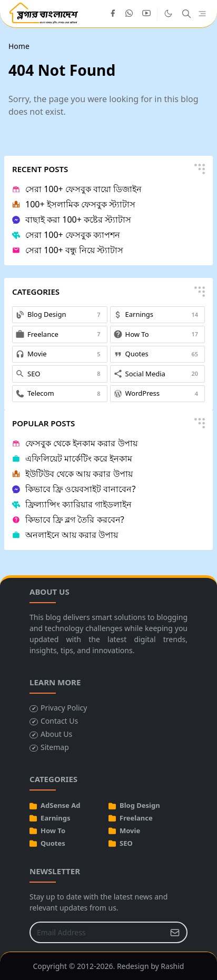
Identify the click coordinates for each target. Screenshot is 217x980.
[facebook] (113, 14)
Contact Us (59, 721)
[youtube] (146, 14)
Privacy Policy (64, 708)
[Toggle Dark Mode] (168, 13)
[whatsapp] (130, 14)
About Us (56, 734)
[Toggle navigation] (202, 14)
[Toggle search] (186, 14)
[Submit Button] (175, 932)
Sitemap (55, 747)
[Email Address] (97, 932)
